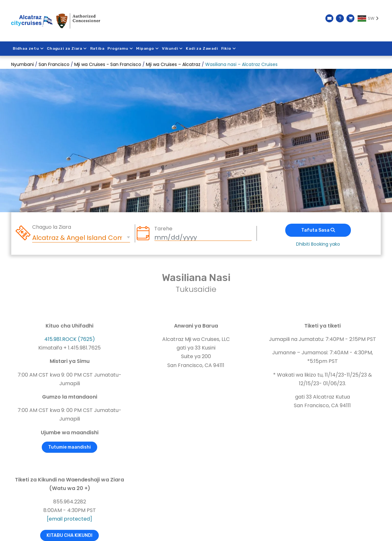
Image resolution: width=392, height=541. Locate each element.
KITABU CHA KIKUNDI (69, 535)
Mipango (148, 48)
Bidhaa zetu (28, 48)
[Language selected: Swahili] (369, 18)
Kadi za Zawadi (202, 48)
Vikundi (173, 48)
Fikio (229, 48)
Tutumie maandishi (69, 447)
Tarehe (163, 229)
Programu (120, 48)
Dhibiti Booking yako (318, 244)
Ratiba (97, 48)
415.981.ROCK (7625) (70, 339)
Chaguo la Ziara (52, 227)
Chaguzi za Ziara (67, 48)
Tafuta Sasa (318, 230)
